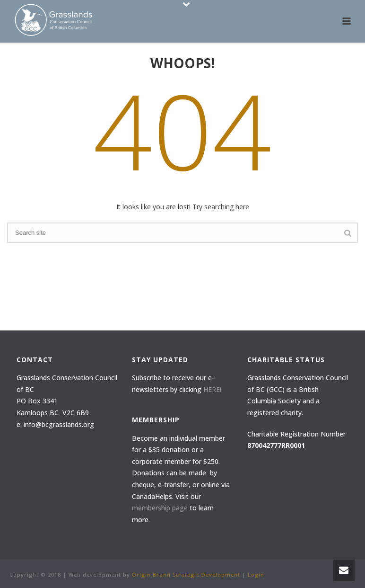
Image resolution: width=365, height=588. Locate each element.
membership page (160, 508)
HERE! (212, 389)
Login (256, 575)
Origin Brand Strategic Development (186, 575)
